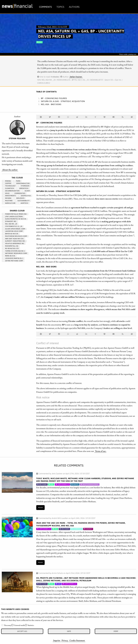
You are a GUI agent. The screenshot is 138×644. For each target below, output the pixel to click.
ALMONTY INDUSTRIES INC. (14, 241)
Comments (45, 7)
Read (41, 508)
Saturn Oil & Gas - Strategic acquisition (63, 101)
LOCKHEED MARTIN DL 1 (13, 258)
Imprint (57, 640)
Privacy (65, 640)
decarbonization (11, 191)
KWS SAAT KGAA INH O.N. (14, 239)
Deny (116, 631)
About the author (10, 170)
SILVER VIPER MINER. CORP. (14, 229)
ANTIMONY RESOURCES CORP (15, 253)
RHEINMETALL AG (11, 246)
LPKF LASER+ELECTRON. (13, 217)
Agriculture (9, 203)
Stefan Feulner (76, 77)
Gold (6, 193)
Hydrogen (24, 186)
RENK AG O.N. (9, 256)
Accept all (22, 631)
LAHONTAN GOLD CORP (13, 231)
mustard (8, 201)
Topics (60, 7)
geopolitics (25, 196)
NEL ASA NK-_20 (10, 224)
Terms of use (100, 451)
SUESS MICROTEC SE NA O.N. (15, 219)
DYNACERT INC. (10, 221)
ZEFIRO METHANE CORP (13, 261)
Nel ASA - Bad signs (51, 104)
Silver (26, 191)
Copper (7, 183)
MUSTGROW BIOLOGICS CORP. (15, 236)
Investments (9, 196)
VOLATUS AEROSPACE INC (14, 244)
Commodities (19, 193)
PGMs (17, 181)
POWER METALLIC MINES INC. (15, 214)
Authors (74, 7)
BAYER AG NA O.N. (11, 234)
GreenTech (23, 188)
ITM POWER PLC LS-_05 (13, 226)
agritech (23, 203)
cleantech (9, 188)
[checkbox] (2, 625)
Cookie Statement (77, 640)
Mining (7, 181)
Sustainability (23, 201)
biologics (19, 198)
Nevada (7, 198)
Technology (9, 186)
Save (69, 631)
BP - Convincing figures (54, 98)
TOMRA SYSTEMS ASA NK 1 (14, 251)
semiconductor (22, 183)
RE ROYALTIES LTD (11, 248)
